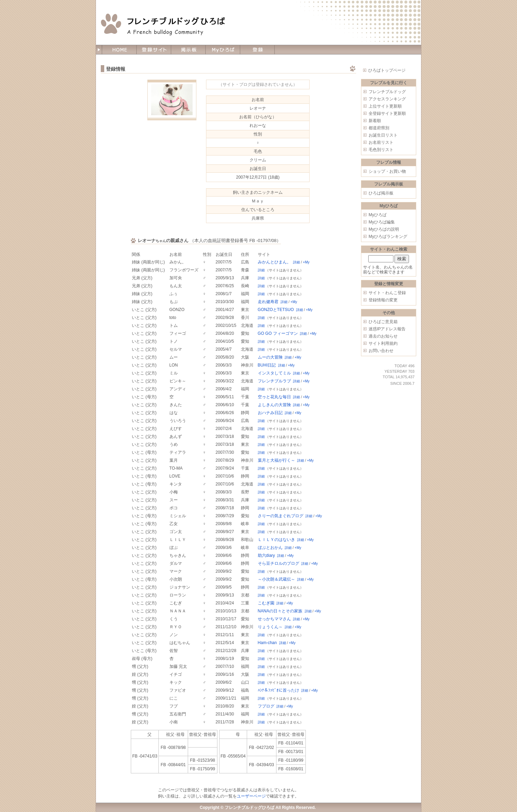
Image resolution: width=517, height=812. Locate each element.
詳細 (296, 262)
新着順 (375, 121)
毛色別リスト (381, 150)
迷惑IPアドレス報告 (387, 329)
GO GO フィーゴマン (278, 333)
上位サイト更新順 (385, 106)
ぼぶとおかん (270, 548)
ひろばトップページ (387, 70)
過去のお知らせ (383, 336)
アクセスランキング (387, 99)
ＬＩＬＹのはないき (276, 540)
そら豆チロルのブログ (279, 563)
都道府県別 (379, 128)
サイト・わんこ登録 (387, 293)
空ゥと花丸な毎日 (274, 397)
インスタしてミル (274, 373)
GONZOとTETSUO (276, 310)
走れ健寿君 (268, 302)
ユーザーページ (251, 796)
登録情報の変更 (383, 300)
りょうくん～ (270, 627)
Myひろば (378, 215)
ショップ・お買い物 (387, 171)
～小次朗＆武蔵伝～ (276, 579)
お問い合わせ (381, 351)
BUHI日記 (267, 365)
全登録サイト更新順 (387, 113)
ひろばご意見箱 (383, 322)
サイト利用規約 (383, 343)
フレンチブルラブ (274, 381)
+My (306, 262)
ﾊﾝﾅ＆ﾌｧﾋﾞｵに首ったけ (279, 690)
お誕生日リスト (383, 135)
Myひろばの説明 (384, 229)
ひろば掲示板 (381, 193)
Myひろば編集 (382, 222)
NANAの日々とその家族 (280, 611)
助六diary (266, 555)
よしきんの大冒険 (274, 405)
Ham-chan (267, 643)
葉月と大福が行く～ (276, 460)
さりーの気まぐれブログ (281, 516)
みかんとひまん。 (274, 262)
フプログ (266, 706)
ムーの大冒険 (270, 357)
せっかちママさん (274, 619)
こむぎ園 (266, 603)
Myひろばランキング (388, 237)
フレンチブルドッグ (387, 92)
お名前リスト (381, 142)
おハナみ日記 (270, 413)
